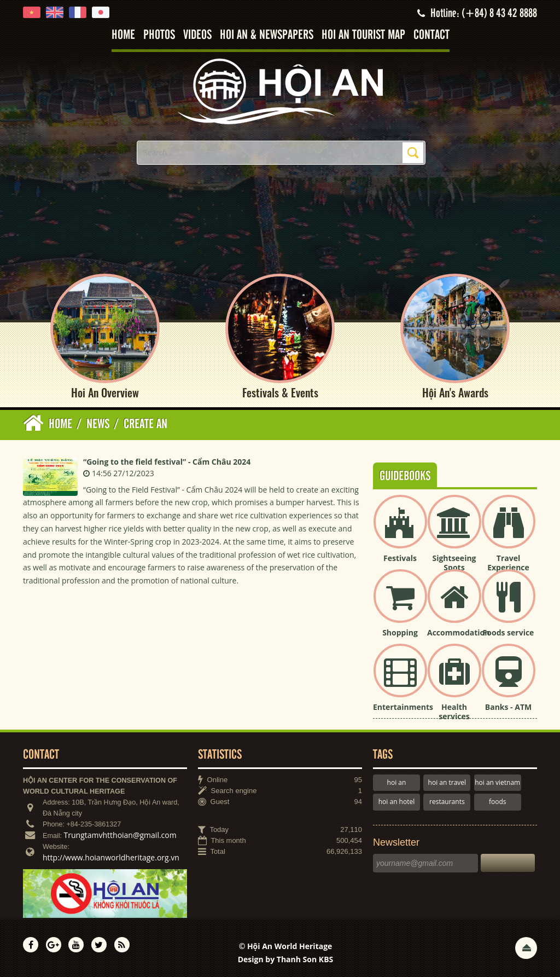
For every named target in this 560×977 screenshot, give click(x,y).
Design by (286, 959)
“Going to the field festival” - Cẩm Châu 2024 (167, 462)
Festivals (400, 558)
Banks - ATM (508, 707)
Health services (454, 712)
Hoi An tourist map (363, 35)
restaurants (447, 802)
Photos (159, 35)
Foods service (509, 632)
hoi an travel (447, 782)
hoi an (397, 782)
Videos (197, 35)
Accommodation (458, 632)
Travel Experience (508, 563)
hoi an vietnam (497, 782)
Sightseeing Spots (454, 563)
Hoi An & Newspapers (267, 35)
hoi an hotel (397, 802)
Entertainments (403, 707)
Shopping (400, 632)
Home (123, 35)
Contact (431, 35)
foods (498, 802)
